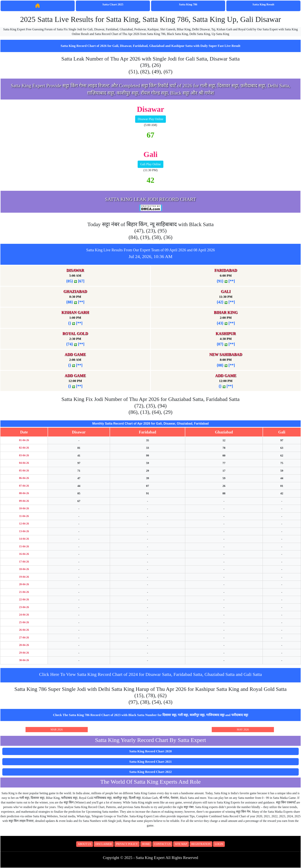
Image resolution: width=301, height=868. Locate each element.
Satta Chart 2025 (113, 4)
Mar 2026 (57, 730)
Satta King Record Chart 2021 (151, 762)
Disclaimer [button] (104, 844)
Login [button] (219, 844)
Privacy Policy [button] (127, 844)
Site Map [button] (181, 844)
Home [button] (146, 844)
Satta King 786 (188, 4)
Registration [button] (201, 844)
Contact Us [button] (162, 844)
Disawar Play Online (150, 119)
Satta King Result (263, 4)
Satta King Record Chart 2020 (151, 751)
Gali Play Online (150, 164)
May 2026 (243, 730)
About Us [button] (85, 844)
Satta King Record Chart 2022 (151, 772)
